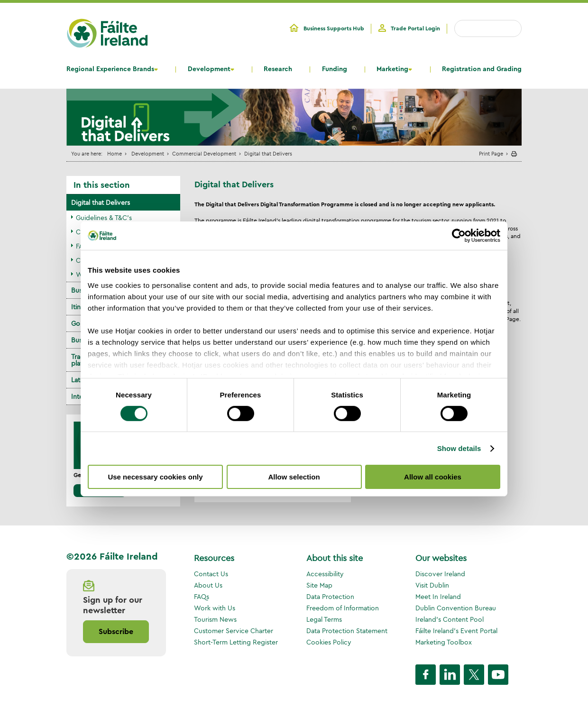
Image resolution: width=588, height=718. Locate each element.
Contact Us (211, 574)
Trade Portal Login (415, 28)
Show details (459, 448)
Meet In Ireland (438, 597)
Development (209, 69)
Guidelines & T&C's (104, 218)
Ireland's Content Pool (450, 619)
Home (115, 153)
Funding (335, 69)
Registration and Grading (482, 69)
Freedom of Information (343, 608)
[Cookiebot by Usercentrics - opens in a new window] (459, 236)
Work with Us (215, 608)
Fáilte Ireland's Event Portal (456, 631)
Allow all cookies (433, 477)
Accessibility (325, 574)
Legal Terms (324, 619)
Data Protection (330, 597)
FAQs (202, 597)
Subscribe (116, 632)
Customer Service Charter (234, 631)
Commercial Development (204, 153)
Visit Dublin (432, 585)
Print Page (491, 153)
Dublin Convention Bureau (456, 608)
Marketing (392, 69)
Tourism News (215, 619)
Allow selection (294, 477)
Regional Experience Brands (110, 69)
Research (278, 69)
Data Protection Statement (347, 631)
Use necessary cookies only (155, 477)
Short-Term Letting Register (236, 642)
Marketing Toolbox (444, 642)
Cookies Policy (329, 642)
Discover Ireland (440, 574)
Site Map (319, 585)
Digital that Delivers (101, 203)
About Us (208, 585)
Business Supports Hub (334, 28)
